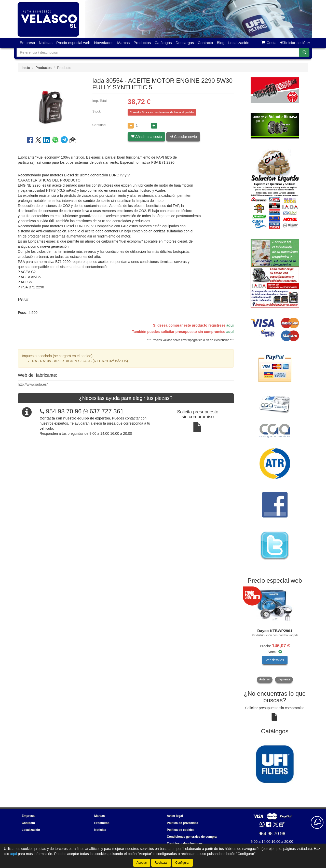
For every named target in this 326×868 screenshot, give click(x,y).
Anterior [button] (265, 679)
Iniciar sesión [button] (295, 43)
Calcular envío (183, 137)
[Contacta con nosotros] (317, 822)
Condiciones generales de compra (192, 837)
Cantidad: (99, 125)
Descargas (185, 43)
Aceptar (142, 863)
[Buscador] (158, 52)
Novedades (104, 43)
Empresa (28, 43)
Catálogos (163, 43)
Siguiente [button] (284, 679)
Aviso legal (175, 816)
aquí (230, 325)
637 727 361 (103, 411)
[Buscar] (304, 52)
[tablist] (275, 635)
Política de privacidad (182, 823)
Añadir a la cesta (146, 137)
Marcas (123, 43)
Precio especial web (73, 43)
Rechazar (161, 863)
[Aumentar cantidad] (154, 126)
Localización (239, 43)
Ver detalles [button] (275, 660)
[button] (73, 141)
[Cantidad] (142, 125)
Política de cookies (181, 830)
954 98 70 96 (64, 411)
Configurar (182, 863)
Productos (142, 43)
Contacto (205, 43)
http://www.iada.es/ (33, 384)
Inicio (26, 68)
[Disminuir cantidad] (131, 126)
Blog (221, 43)
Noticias (46, 43)
